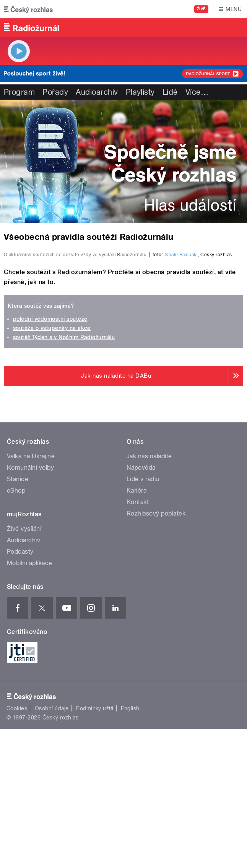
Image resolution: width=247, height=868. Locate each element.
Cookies (17, 847)
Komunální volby (30, 606)
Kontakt (138, 641)
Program (19, 92)
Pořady (55, 92)
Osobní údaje (52, 847)
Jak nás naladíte (149, 595)
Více (197, 92)
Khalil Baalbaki (181, 393)
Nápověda (141, 606)
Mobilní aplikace (30, 702)
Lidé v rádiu (143, 618)
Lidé (170, 92)
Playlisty (140, 92)
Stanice (18, 618)
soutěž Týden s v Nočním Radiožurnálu (64, 476)
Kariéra (136, 629)
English (130, 847)
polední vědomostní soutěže (50, 457)
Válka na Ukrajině (31, 595)
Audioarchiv (97, 92)
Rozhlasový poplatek (156, 652)
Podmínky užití (95, 847)
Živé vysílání (24, 667)
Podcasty (20, 690)
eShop (16, 629)
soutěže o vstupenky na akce (52, 467)
